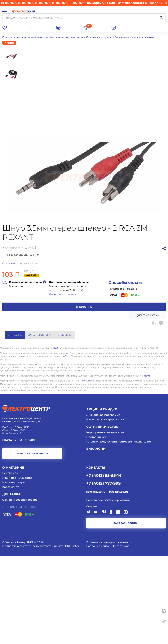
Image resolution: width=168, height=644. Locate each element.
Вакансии (96, 537)
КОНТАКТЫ (96, 555)
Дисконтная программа (103, 503)
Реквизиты (10, 561)
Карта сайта (11, 575)
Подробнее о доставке (64, 294)
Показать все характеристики (140, 383)
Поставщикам (96, 525)
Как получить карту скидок (105, 507)
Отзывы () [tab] (65, 335)
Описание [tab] (15, 335)
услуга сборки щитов (32, 542)
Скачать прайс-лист (19, 528)
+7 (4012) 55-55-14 (104, 563)
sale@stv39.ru (96, 580)
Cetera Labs (121, 634)
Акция (9, 43)
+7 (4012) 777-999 (104, 571)
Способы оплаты (126, 283)
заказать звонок (126, 611)
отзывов (9, 263)
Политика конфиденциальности (109, 630)
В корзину (84, 307)
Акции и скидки (102, 497)
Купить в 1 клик (147, 315)
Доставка (11, 582)
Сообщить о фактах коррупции (108, 588)
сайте (147, 464)
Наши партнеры (14, 570)
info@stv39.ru (118, 580)
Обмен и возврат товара (20, 588)
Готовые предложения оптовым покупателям (119, 530)
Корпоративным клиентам (105, 520)
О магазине (13, 555)
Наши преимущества (17, 566)
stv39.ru (57, 436)
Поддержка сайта (15, 634)
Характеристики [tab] (40, 335)
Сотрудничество (102, 515)
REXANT (91, 398)
